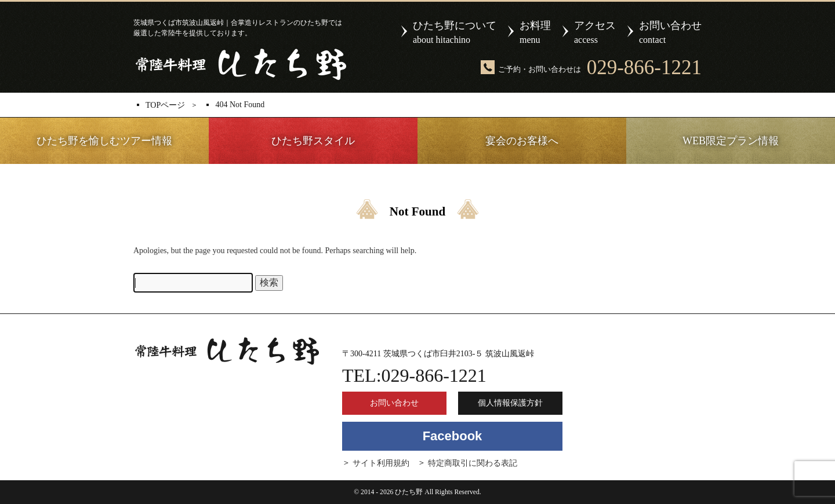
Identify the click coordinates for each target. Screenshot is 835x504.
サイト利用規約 (381, 463)
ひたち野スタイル (313, 141)
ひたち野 (240, 64)
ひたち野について (455, 33)
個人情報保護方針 (510, 403)
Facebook (453, 436)
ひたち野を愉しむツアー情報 (104, 141)
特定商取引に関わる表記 (473, 463)
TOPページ (165, 105)
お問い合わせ (670, 33)
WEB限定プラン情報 (731, 141)
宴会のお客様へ (522, 141)
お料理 (535, 33)
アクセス (595, 33)
